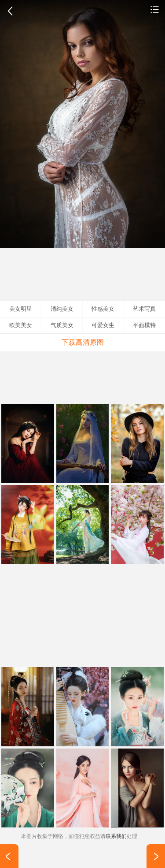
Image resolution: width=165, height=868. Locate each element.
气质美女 (62, 325)
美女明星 (21, 309)
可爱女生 (103, 325)
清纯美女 (62, 309)
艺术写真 (155, 9)
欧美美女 (21, 325)
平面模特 (144, 325)
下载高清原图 (83, 342)
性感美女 (103, 309)
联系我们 (116, 836)
